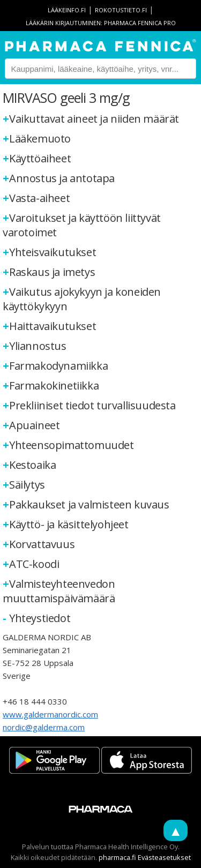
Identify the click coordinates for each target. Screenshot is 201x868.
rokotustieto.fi (121, 10)
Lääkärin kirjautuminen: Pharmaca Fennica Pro (101, 23)
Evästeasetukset (164, 857)
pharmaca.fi (117, 857)
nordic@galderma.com (44, 727)
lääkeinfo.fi (67, 10)
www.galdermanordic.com (50, 714)
